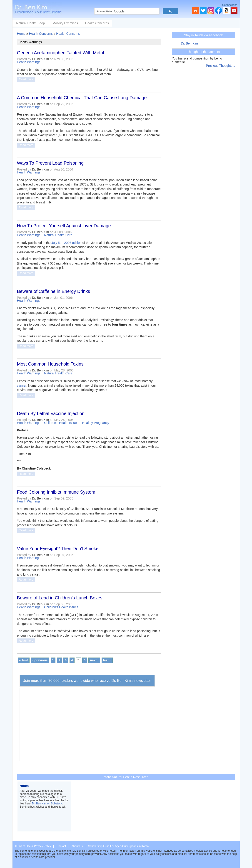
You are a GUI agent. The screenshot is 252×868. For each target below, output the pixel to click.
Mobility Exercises (99, 23)
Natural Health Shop (65, 23)
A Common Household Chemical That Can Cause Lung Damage (82, 98)
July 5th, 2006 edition (66, 243)
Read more (26, 79)
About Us (77, 846)
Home (21, 34)
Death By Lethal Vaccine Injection (51, 413)
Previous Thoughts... (220, 66)
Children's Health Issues (61, 423)
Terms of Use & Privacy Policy (33, 846)
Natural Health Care (58, 235)
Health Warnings (29, 62)
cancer (22, 386)
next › (94, 660)
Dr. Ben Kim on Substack (47, 804)
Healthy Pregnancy (96, 423)
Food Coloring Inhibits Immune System (56, 492)
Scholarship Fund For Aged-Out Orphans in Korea (118, 846)
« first (24, 660)
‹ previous (40, 660)
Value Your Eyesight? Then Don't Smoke (58, 549)
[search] (126, 11)
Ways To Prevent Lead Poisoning (50, 163)
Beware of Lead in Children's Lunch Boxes (60, 598)
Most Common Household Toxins (50, 364)
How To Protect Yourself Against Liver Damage (64, 226)
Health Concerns (131, 23)
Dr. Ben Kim (189, 43)
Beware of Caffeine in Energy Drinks (54, 291)
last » (107, 660)
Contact (61, 846)
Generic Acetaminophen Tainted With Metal (61, 53)
